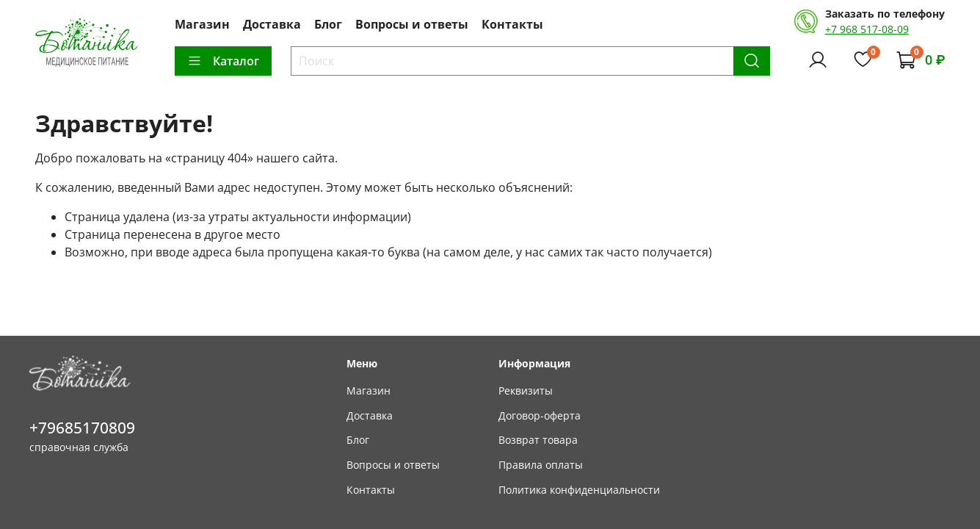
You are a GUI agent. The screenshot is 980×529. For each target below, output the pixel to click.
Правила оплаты (541, 465)
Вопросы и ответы (412, 24)
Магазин (202, 24)
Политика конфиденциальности (579, 490)
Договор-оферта (540, 415)
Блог (328, 24)
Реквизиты (526, 391)
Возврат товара (538, 440)
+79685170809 (82, 428)
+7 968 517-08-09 (867, 29)
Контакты (512, 24)
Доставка (272, 24)
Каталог (223, 61)
